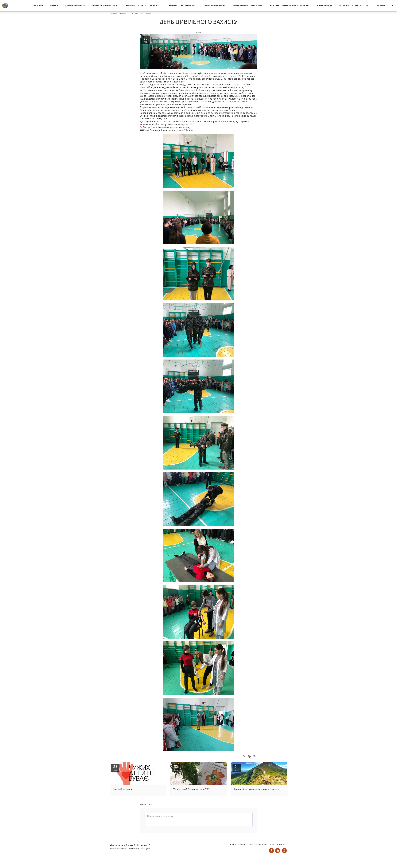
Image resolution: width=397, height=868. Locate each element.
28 (115, 768)
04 (237, 768)
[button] (105, 6)
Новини (123, 13)
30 (176, 768)
